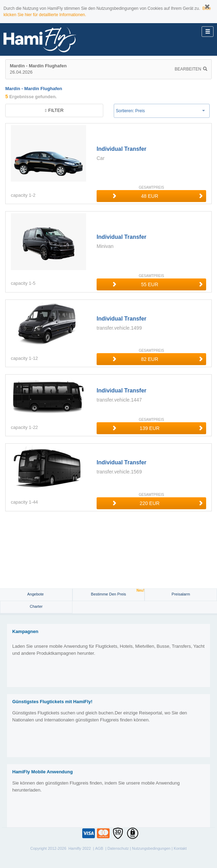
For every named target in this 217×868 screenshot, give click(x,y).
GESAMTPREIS (151, 187)
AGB (99, 848)
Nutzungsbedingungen (151, 848)
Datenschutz (118, 848)
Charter (36, 606)
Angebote (36, 594)
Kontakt (180, 848)
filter (54, 110)
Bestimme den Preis (118, 593)
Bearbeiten (191, 69)
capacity (19, 195)
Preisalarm (181, 594)
